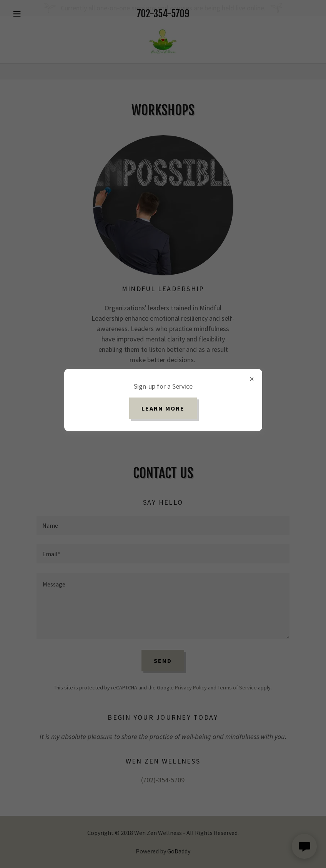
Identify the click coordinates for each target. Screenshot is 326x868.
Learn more (163, 408)
